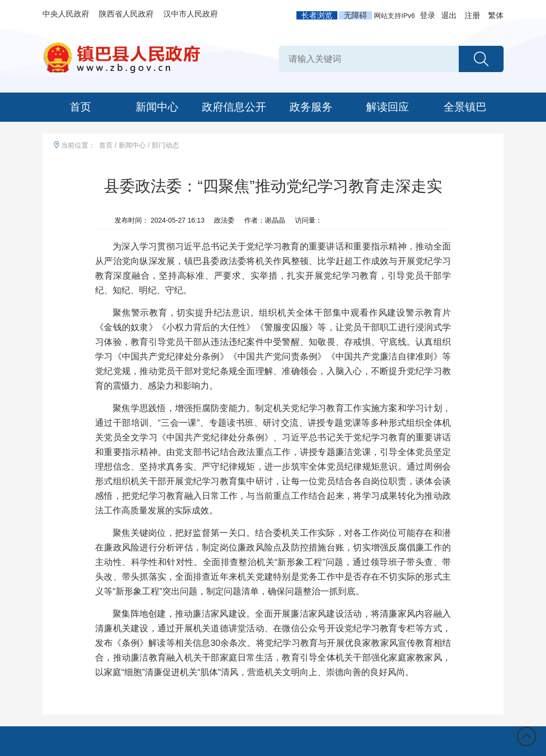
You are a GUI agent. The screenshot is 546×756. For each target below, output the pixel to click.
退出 (449, 15)
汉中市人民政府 (191, 14)
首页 (80, 107)
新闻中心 (157, 107)
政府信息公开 (234, 107)
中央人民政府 (66, 14)
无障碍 (355, 15)
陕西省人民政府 (126, 14)
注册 (472, 15)
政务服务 (311, 107)
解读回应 (388, 107)
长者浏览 (317, 15)
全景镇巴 (465, 107)
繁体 (496, 15)
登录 (428, 15)
